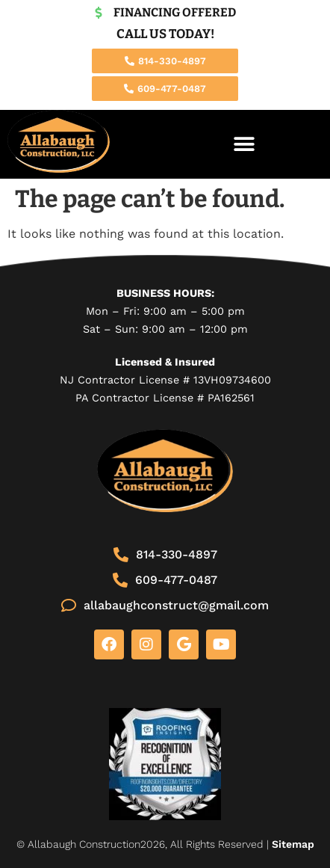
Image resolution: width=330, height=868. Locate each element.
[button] (244, 144)
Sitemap (293, 844)
